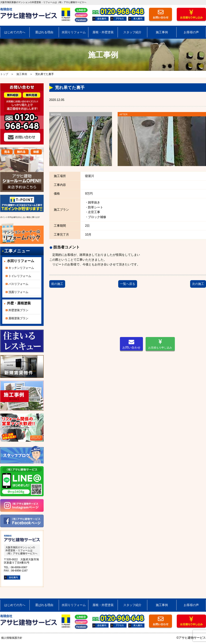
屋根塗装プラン (18, 318)
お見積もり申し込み (160, 344)
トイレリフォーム (20, 276)
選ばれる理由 (44, 32)
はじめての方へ (15, 32)
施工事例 (162, 32)
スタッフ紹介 (132, 32)
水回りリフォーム (74, 32)
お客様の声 (191, 32)
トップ (4, 74)
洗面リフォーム (18, 292)
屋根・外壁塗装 (103, 32)
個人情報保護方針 (12, 638)
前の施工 (57, 284)
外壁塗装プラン (18, 310)
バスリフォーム (18, 284)
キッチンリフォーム (21, 268)
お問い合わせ (131, 344)
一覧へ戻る (128, 284)
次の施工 (198, 284)
